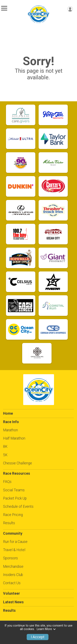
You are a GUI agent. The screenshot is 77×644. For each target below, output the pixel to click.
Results (9, 523)
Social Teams (14, 490)
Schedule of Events (18, 507)
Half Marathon (14, 438)
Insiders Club (13, 575)
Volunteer (11, 593)
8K (5, 447)
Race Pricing (13, 515)
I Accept (38, 637)
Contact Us (12, 583)
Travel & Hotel (14, 550)
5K (5, 455)
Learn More (46, 629)
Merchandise (13, 567)
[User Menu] (70, 9)
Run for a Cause (15, 542)
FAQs (7, 482)
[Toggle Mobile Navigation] (4, 8)
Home (8, 413)
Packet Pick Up (15, 498)
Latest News (13, 602)
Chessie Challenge (18, 463)
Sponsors (10, 558)
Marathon (10, 430)
